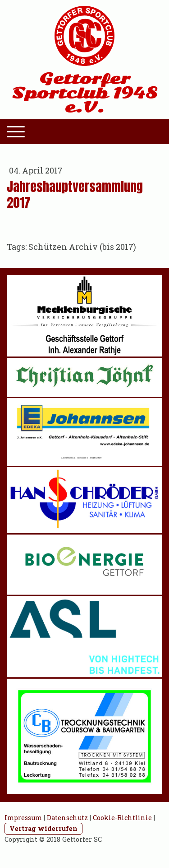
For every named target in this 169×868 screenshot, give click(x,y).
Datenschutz (67, 818)
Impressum (23, 818)
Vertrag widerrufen (43, 828)
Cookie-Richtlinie (122, 818)
